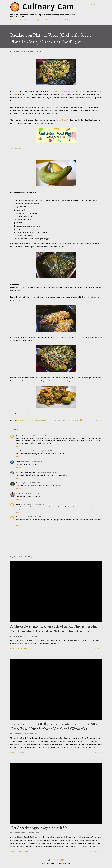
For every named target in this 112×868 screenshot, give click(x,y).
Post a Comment (23, 649)
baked (37, 421)
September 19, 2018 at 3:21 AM (36, 436)
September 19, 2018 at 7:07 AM (32, 462)
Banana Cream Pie (62, 120)
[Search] (92, 4)
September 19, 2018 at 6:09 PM (34, 504)
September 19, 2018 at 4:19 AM (43, 451)
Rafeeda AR (20, 436)
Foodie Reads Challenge (63, 20)
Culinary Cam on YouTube (41, 20)
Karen (18, 483)
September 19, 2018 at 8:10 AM (32, 483)
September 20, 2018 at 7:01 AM (31, 517)
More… (79, 20)
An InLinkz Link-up (17, 149)
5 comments (21, 753)
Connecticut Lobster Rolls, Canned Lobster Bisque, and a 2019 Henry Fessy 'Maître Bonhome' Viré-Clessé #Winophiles (54, 726)
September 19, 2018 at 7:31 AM (47, 472)
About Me (23, 20)
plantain (74, 421)
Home (12, 20)
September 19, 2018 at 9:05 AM (32, 493)
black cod (62, 421)
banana (43, 421)
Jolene (18, 462)
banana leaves (52, 421)
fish (69, 421)
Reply (19, 446)
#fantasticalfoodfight (25, 421)
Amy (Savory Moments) (24, 451)
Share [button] (97, 421)
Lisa (18, 517)
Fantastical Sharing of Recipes (62, 91)
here (16, 94)
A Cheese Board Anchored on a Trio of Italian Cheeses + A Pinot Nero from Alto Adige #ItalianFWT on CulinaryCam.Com (55, 629)
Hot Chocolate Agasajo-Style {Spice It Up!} (40, 828)
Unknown (19, 504)
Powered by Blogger (56, 860)
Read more (98, 649)
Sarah (18, 493)
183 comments (22, 852)
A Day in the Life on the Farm (26, 472)
